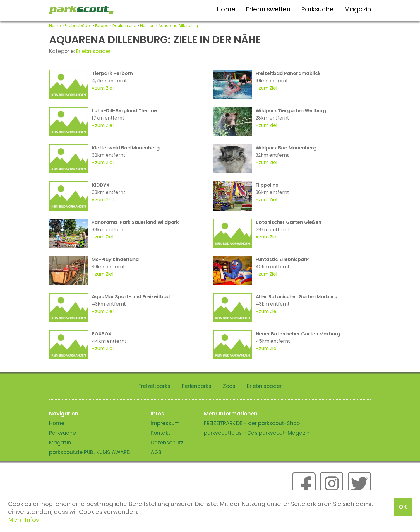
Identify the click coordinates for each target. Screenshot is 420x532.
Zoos (229, 386)
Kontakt (161, 433)
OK (403, 507)
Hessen (147, 26)
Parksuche (317, 9)
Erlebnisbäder (78, 26)
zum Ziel (104, 88)
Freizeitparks (154, 386)
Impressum (165, 423)
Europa (102, 26)
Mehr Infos (24, 520)
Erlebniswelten (268, 9)
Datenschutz (167, 443)
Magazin (358, 9)
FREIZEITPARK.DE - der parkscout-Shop (252, 423)
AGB (156, 452)
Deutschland (124, 26)
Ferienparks (197, 386)
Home (226, 9)
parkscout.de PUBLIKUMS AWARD (90, 452)
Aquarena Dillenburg (178, 26)
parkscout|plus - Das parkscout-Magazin (257, 433)
